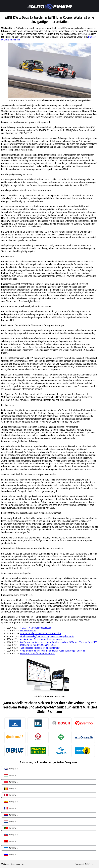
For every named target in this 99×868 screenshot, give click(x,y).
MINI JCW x (13, 769)
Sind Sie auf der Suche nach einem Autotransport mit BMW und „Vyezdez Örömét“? (58, 642)
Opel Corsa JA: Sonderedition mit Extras (38, 645)
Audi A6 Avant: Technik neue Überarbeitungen (41, 639)
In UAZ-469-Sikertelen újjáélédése (35, 628)
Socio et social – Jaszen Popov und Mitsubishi (40, 633)
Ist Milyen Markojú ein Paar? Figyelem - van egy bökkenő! (47, 636)
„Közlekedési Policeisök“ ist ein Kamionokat (40, 648)
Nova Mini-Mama (28, 631)
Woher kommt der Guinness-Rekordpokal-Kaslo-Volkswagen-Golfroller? (53, 651)
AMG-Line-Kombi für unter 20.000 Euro (37, 654)
